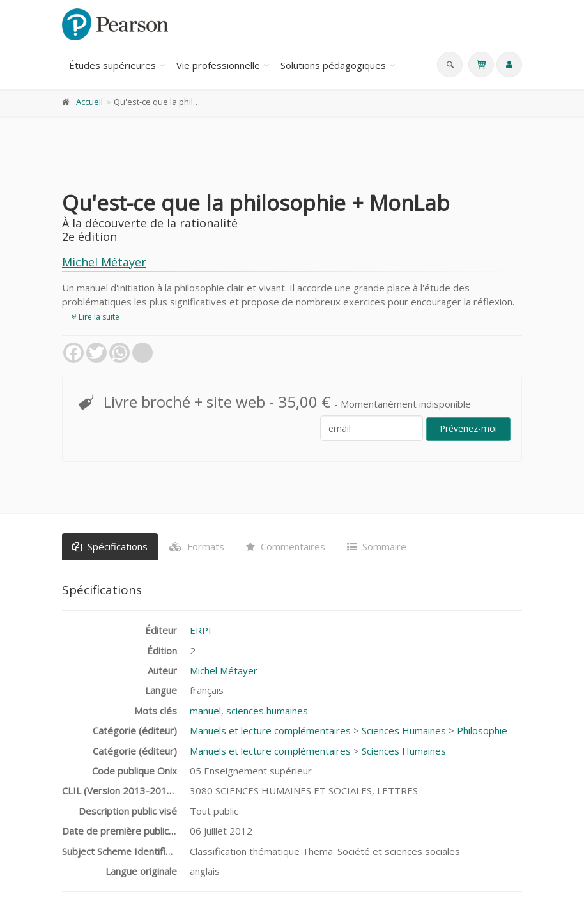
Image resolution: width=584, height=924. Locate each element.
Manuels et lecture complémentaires (270, 730)
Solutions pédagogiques (333, 65)
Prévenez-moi (468, 428)
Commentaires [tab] (286, 546)
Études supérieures (112, 65)
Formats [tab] (197, 546)
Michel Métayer (104, 262)
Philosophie (482, 730)
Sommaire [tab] (377, 546)
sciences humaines (267, 711)
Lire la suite (96, 317)
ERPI (201, 630)
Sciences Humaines (404, 730)
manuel (205, 711)
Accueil (89, 102)
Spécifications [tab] (110, 546)
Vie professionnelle (218, 65)
